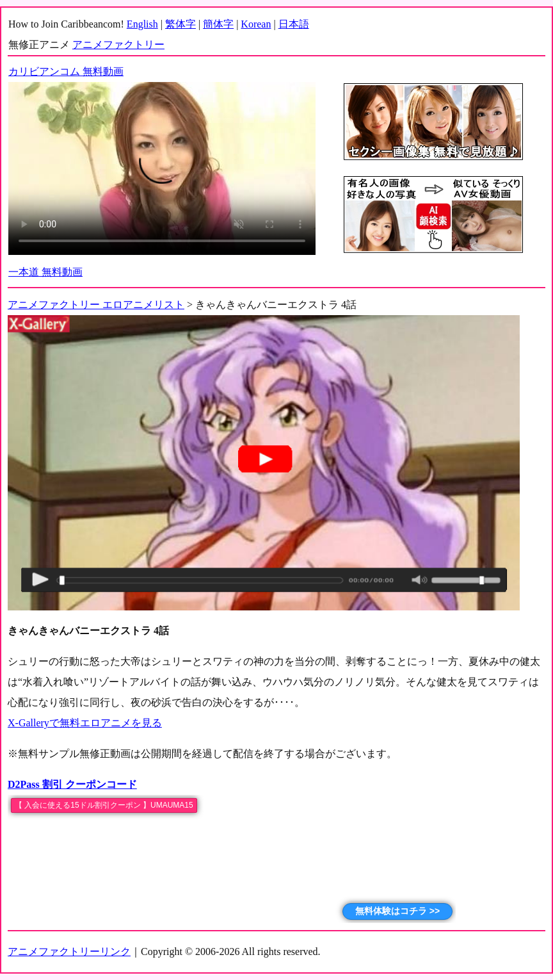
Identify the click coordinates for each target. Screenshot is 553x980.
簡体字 (218, 24)
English (142, 24)
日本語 (294, 24)
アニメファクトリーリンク (69, 951)
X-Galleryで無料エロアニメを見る (85, 723)
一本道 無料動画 (45, 272)
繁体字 (180, 24)
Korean (256, 24)
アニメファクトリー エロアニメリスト (96, 305)
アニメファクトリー (118, 45)
